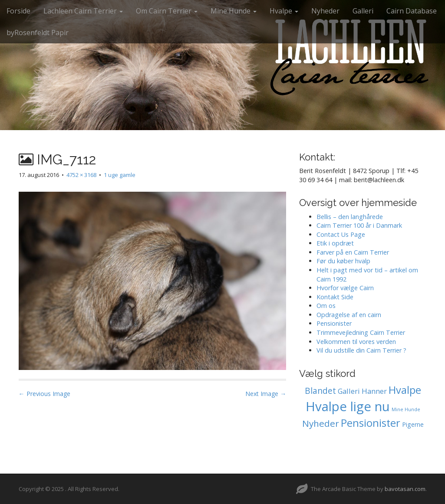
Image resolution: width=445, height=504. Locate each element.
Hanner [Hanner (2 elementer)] (374, 391)
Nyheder (325, 11)
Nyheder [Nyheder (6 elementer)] (321, 423)
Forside (18, 11)
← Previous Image (44, 394)
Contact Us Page (341, 234)
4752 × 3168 (81, 175)
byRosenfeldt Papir (38, 33)
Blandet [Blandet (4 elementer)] (320, 391)
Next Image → (266, 394)
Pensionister (334, 323)
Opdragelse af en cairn (349, 315)
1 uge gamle (120, 175)
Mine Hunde (234, 11)
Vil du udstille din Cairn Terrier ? (361, 350)
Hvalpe (284, 11)
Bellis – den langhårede (350, 217)
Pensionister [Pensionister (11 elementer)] (371, 423)
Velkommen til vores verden (356, 342)
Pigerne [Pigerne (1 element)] (413, 424)
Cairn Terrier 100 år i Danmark (359, 225)
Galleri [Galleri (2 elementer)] (349, 391)
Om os (326, 306)
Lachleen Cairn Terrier (83, 11)
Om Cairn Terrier (167, 11)
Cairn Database (412, 11)
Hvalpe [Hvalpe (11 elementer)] (405, 390)
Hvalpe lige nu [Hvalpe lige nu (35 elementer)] (348, 406)
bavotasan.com (405, 489)
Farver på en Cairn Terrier (353, 252)
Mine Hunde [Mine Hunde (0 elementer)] (406, 409)
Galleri (363, 11)
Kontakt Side (335, 297)
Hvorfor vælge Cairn (345, 288)
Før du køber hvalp (343, 261)
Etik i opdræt (335, 243)
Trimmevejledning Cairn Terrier (361, 332)
